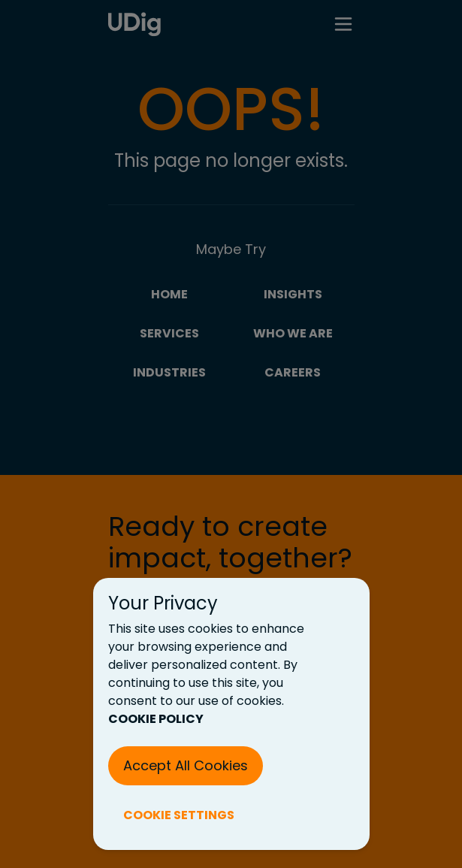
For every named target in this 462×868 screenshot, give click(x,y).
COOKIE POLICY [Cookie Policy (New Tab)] (156, 719)
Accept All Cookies (186, 765)
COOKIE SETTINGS (179, 815)
